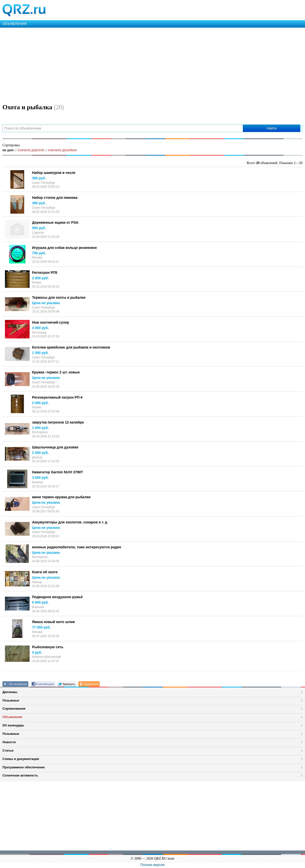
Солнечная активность (20, 775)
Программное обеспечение (24, 767)
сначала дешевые (62, 150)
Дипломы (10, 692)
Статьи (8, 750)
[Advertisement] (148, 65)
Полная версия (153, 865)
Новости (9, 742)
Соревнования (14, 709)
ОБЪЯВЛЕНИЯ (15, 24)
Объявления (12, 717)
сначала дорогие (31, 150)
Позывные (11, 700)
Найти (272, 128)
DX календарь (13, 725)
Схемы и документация (21, 759)
